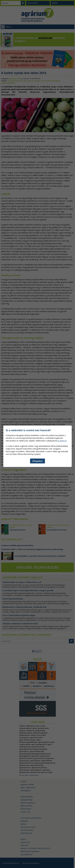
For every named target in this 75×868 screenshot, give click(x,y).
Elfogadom (37, 511)
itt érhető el (62, 490)
